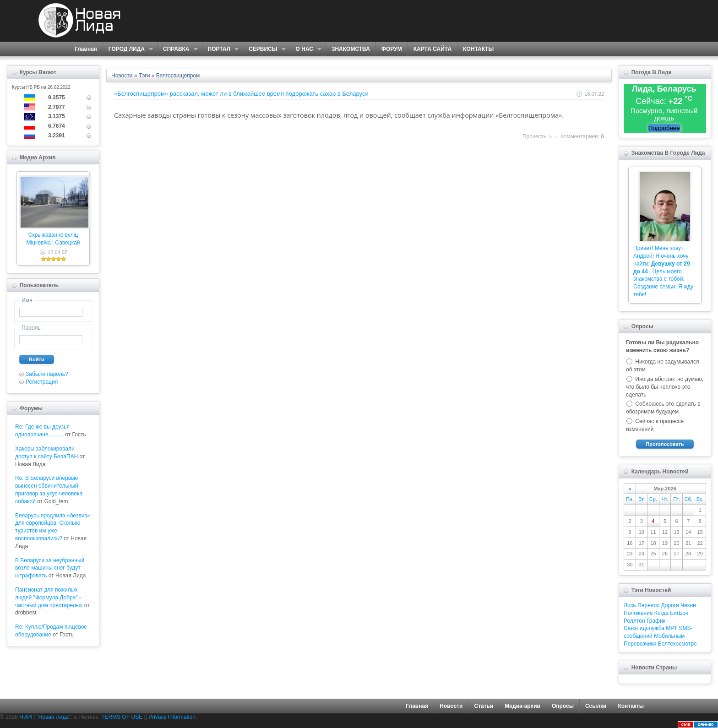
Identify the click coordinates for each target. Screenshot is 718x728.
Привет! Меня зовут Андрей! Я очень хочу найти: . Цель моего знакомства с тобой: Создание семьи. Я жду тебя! (663, 271)
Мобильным (669, 636)
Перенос (648, 605)
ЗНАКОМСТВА (351, 49)
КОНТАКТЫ (478, 49)
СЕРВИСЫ (264, 49)
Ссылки (596, 706)
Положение (638, 613)
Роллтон (634, 621)
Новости (122, 76)
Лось (630, 605)
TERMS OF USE (122, 717)
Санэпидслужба (644, 628)
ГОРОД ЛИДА (128, 49)
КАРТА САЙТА (432, 49)
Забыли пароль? (47, 374)
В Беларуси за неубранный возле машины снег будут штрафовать (50, 568)
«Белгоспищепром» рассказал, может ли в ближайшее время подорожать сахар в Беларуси (241, 94)
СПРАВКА (177, 49)
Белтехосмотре (677, 644)
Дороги (670, 605)
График (656, 621)
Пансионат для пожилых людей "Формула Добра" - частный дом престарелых (49, 598)
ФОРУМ (392, 49)
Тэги (144, 76)
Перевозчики (640, 644)
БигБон (679, 613)
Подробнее (664, 128)
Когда (661, 613)
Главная (86, 49)
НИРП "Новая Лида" (45, 717)
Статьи (484, 706)
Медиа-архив (522, 706)
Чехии (688, 605)
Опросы (563, 706)
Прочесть (534, 136)
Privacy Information (172, 717)
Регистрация (42, 382)
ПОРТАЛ (220, 49)
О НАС (306, 49)
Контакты (631, 706)
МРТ (672, 628)
